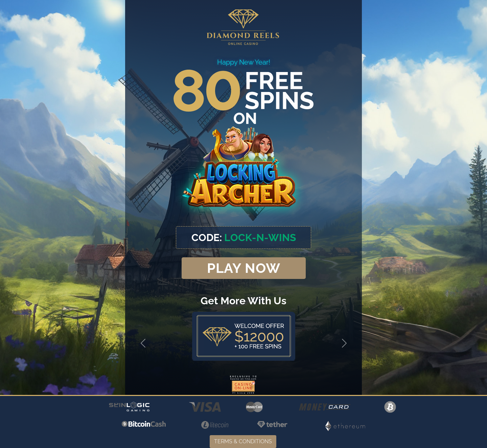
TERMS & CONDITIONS (243, 441)
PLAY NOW (244, 268)
